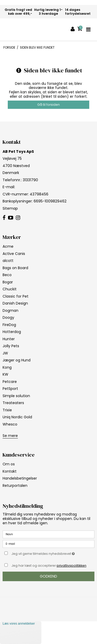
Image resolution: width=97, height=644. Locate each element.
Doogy (8, 317)
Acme (8, 246)
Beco (7, 275)
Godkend (48, 576)
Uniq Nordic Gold (17, 417)
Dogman (10, 310)
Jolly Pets (11, 346)
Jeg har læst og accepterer (49, 566)
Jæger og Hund (17, 360)
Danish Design (15, 303)
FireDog (9, 325)
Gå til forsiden (48, 105)
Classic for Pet (16, 296)
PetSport (10, 389)
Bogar (8, 282)
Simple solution (16, 396)
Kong (7, 367)
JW (5, 353)
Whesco (10, 424)
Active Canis (14, 254)
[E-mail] (48, 544)
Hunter (9, 339)
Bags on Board (15, 268)
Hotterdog (12, 332)
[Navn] (48, 534)
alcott (8, 261)
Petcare (10, 382)
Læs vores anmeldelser (19, 624)
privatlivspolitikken (72, 566)
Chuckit (10, 289)
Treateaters (13, 403)
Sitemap (10, 208)
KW (5, 374)
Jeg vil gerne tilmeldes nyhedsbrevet (46, 553)
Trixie (7, 410)
